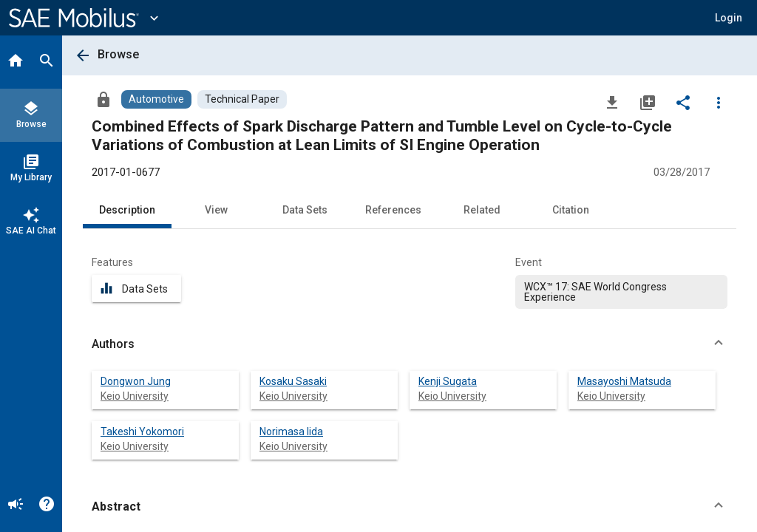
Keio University (135, 396)
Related (482, 210)
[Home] (16, 62)
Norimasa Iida (291, 432)
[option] (621, 292)
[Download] (612, 102)
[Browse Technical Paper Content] (242, 99)
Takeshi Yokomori (142, 432)
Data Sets (305, 210)
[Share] (683, 102)
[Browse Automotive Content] (156, 99)
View (216, 210)
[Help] (47, 505)
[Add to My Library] (648, 102)
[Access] (103, 99)
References (393, 210)
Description (127, 210)
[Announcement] (16, 505)
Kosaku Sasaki (293, 381)
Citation (571, 210)
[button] (729, 18)
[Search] (47, 62)
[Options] (719, 102)
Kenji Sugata (448, 381)
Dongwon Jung (136, 381)
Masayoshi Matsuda (624, 381)
